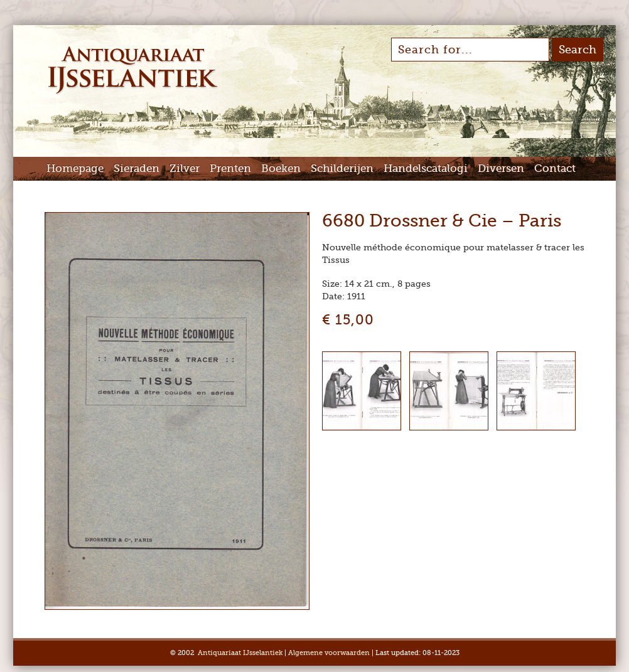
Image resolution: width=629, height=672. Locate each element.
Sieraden (137, 168)
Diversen (501, 168)
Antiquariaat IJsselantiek (240, 653)
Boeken (281, 168)
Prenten (230, 168)
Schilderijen (342, 168)
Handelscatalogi (426, 168)
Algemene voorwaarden (329, 653)
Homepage (75, 168)
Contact (555, 168)
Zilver (185, 168)
